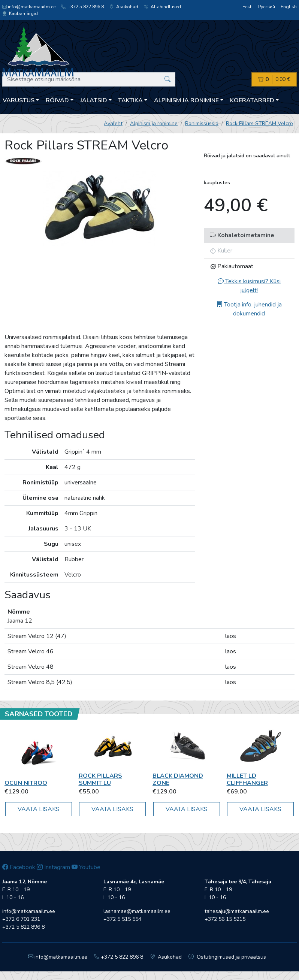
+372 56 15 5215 (225, 919)
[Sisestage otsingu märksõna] (89, 79)
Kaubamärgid (20, 13)
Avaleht (113, 123)
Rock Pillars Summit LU (100, 779)
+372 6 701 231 (21, 919)
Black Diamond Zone (178, 779)
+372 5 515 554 (122, 919)
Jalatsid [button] (94, 100)
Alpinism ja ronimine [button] (186, 100)
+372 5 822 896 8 (82, 7)
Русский (267, 7)
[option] (100, 208)
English (289, 7)
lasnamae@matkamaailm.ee (137, 911)
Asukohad (124, 7)
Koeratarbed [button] (252, 100)
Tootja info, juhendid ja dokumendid (249, 309)
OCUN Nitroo (26, 783)
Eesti (247, 7)
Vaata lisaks (39, 809)
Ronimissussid (202, 123)
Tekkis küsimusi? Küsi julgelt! (249, 286)
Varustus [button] (19, 100)
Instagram (53, 867)
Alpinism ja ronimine (154, 123)
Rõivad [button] (57, 100)
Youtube (86, 867)
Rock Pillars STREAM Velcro (259, 123)
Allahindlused (162, 7)
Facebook (19, 867)
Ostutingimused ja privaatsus (227, 957)
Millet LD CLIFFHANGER (247, 779)
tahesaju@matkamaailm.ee (237, 911)
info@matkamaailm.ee (29, 7)
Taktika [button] (130, 100)
